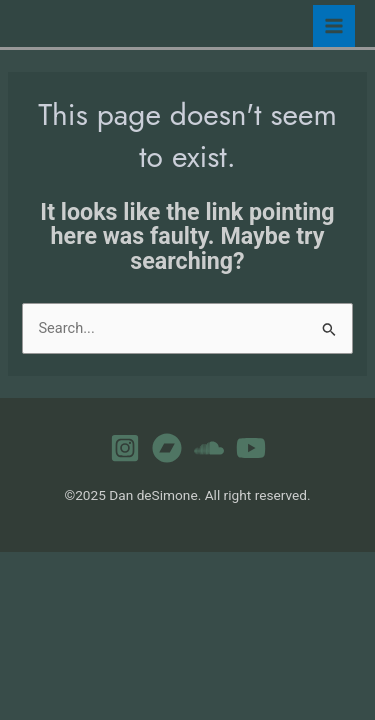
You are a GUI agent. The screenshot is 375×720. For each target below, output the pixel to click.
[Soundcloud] (209, 448)
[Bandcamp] (167, 448)
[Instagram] (125, 448)
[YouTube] (251, 448)
